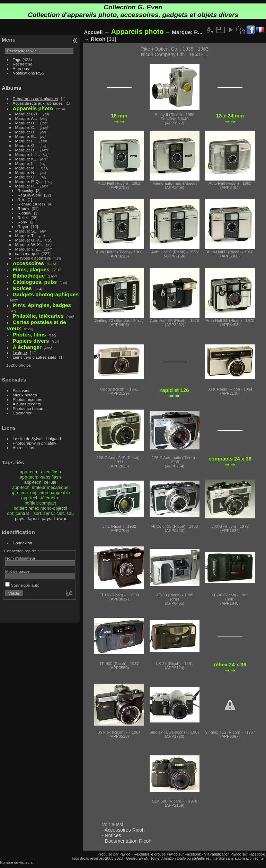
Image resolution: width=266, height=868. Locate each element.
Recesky (25, 190)
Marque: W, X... (29, 244)
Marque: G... (26, 145)
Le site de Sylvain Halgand (37, 439)
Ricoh (23, 208)
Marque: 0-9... (28, 114)
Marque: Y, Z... (28, 249)
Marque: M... (27, 168)
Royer (23, 226)
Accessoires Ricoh (125, 830)
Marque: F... (26, 141)
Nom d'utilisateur (20, 558)
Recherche (23, 64)
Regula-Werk (29, 195)
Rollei (23, 217)
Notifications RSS (29, 73)
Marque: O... (26, 177)
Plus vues (22, 390)
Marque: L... (26, 163)
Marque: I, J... (28, 154)
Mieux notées (25, 395)
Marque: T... (26, 235)
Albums (11, 88)
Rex (21, 199)
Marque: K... (26, 159)
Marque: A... (26, 118)
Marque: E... (26, 136)
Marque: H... (26, 150)
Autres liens (23, 448)
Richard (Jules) (31, 204)
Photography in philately (35, 443)
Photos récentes (28, 399)
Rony (22, 222)
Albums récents (27, 404)
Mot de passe (17, 571)
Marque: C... (26, 127)
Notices (113, 835)
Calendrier (22, 413)
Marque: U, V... (29, 240)
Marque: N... (26, 172)
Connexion (23, 543)
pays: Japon (27, 519)
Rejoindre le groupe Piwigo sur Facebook (167, 854)
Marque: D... (26, 132)
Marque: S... (26, 231)
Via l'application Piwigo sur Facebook (234, 854)
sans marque (27, 253)
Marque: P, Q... (29, 181)
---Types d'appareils (33, 258)
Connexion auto (22, 585)
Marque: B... (26, 123)
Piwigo (125, 854)
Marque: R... (26, 186)
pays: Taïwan (54, 519)
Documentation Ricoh (128, 841)
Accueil (93, 32)
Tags (17, 59)
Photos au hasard (29, 408)
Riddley (24, 213)
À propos (21, 68)
